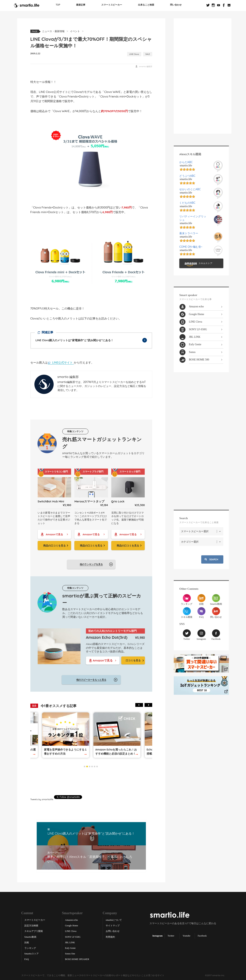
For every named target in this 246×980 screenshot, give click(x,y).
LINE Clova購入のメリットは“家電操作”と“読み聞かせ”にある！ (74, 340)
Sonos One (70, 954)
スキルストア (205, 263)
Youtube (186, 936)
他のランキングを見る (91, 564)
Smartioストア (32, 954)
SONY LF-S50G (198, 329)
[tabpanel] (117, 735)
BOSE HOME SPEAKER (77, 959)
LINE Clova (134, 54)
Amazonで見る (54, 534)
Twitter (187, 635)
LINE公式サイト (63, 362)
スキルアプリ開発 (34, 931)
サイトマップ (113, 926)
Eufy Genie (195, 344)
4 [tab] (92, 766)
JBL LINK (195, 337)
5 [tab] (95, 766)
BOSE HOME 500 (199, 360)
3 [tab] (90, 766)
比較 (201, 599)
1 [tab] (85, 766)
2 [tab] (87, 766)
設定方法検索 (31, 926)
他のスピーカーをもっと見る (91, 680)
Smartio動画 (216, 599)
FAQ (201, 613)
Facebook (216, 635)
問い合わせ (176, 5)
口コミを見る (133, 660)
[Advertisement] (91, 781)
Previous (139, 705)
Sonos (192, 352)
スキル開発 (187, 613)
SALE (148, 54)
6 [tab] (97, 766)
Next (148, 705)
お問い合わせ (113, 931)
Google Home (197, 314)
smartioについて (114, 920)
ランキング (187, 599)
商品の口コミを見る (54, 545)
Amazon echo (196, 307)
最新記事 (81, 5)
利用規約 (110, 937)
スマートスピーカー (112, 5)
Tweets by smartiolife (42, 799)
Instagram (201, 635)
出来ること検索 (146, 5)
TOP (58, 5)
